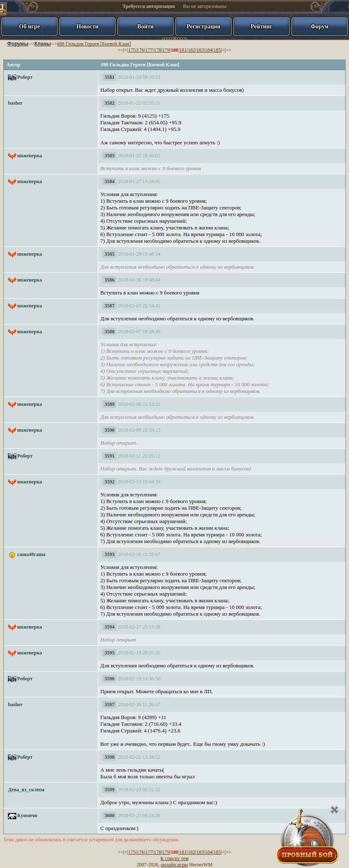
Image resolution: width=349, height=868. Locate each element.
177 (149, 50)
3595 (109, 653)
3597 (109, 704)
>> (229, 50)
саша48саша (31, 554)
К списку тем (174, 858)
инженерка (29, 156)
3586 (109, 280)
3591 (109, 456)
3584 (109, 181)
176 (140, 50)
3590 (109, 430)
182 (192, 50)
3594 (109, 627)
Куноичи (27, 815)
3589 (109, 404)
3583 (109, 156)
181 (183, 50)
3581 (109, 77)
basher (15, 103)
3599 (109, 790)
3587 (109, 306)
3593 (109, 554)
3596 (109, 679)
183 (200, 50)
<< (121, 50)
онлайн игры (174, 865)
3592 (109, 482)
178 (157, 50)
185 (217, 50)
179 (166, 50)
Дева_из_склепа (26, 790)
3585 (109, 254)
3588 (109, 332)
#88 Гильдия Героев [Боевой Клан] (94, 44)
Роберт (25, 77)
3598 (109, 757)
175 (132, 50)
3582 (109, 103)
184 (209, 50)
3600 (109, 815)
